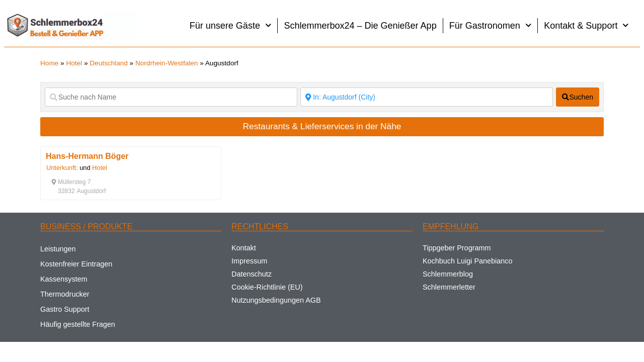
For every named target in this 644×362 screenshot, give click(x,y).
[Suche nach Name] (171, 97)
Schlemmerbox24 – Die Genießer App (360, 26)
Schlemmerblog (448, 274)
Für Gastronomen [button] (491, 25)
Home (49, 63)
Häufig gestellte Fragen (78, 324)
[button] (71, 182)
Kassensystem (64, 279)
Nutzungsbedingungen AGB (276, 300)
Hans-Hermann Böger (87, 156)
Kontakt (244, 248)
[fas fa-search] (578, 97)
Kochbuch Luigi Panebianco (467, 261)
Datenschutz (252, 274)
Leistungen (58, 249)
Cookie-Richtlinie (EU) (267, 287)
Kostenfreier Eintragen (76, 264)
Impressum (249, 261)
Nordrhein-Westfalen (167, 63)
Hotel (74, 63)
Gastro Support (65, 309)
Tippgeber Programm (457, 248)
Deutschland (109, 63)
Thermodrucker (65, 294)
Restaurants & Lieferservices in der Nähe (322, 126)
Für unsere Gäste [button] (231, 25)
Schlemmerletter (449, 287)
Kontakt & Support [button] (586, 25)
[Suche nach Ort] (427, 97)
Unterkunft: (62, 168)
